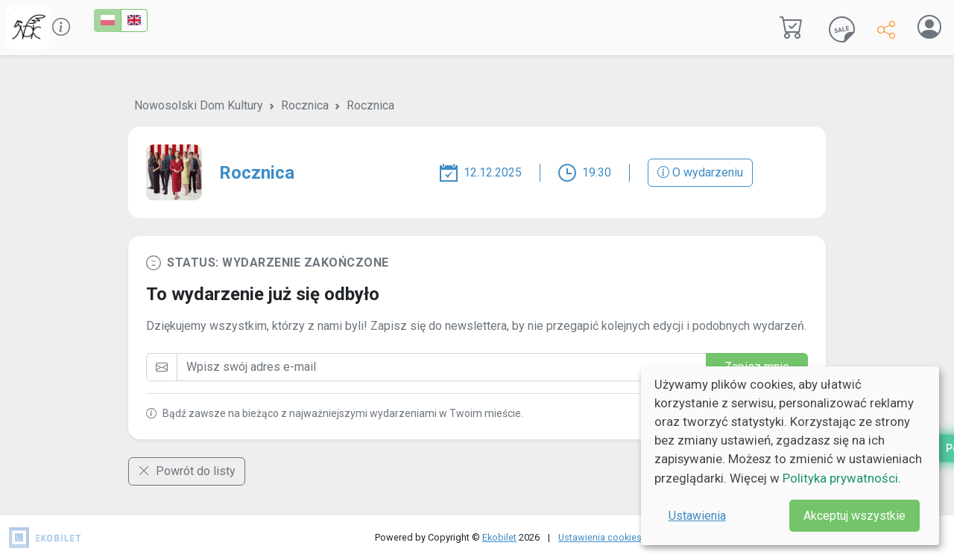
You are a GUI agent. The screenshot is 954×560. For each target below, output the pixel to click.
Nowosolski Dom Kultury (199, 105)
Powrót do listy (187, 471)
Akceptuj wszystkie (855, 516)
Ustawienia (697, 516)
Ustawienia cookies (600, 537)
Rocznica (305, 105)
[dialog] (790, 456)
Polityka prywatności (840, 478)
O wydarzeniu (700, 172)
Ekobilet (499, 537)
